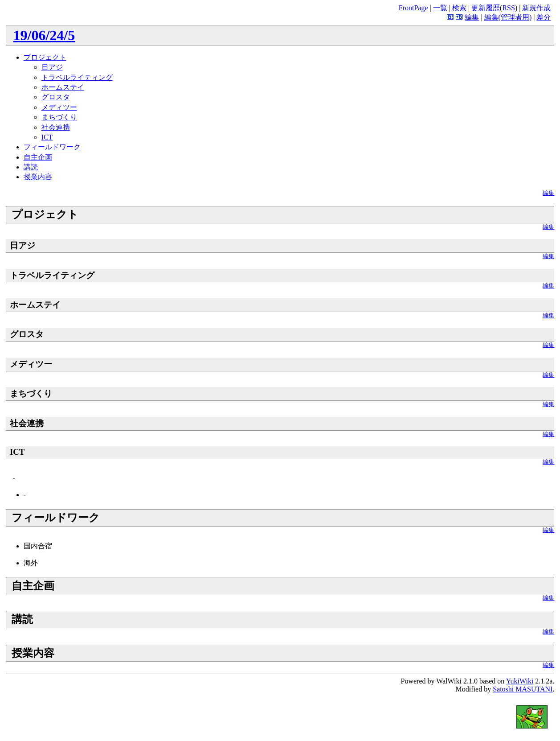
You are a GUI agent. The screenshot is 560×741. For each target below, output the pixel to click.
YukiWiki (520, 681)
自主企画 (38, 157)
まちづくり (59, 117)
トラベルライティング (77, 77)
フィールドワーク (52, 147)
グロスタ (56, 97)
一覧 (440, 8)
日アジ (52, 67)
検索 (459, 8)
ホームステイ (63, 87)
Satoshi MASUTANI (523, 689)
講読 (31, 167)
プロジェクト (45, 57)
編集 (472, 17)
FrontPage (413, 8)
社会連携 (56, 127)
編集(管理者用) (508, 17)
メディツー (59, 107)
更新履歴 (486, 8)
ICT (47, 137)
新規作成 (536, 8)
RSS (508, 8)
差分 (544, 17)
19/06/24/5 (44, 35)
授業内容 (38, 177)
